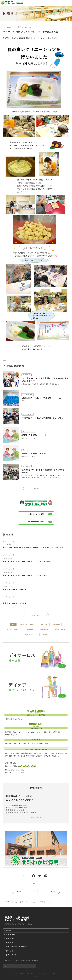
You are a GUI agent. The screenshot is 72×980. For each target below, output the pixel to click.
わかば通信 (56, 625)
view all (36, 488)
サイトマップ (9, 961)
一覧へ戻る (36, 892)
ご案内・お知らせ (59, 630)
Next (54, 892)
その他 (45, 634)
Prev (19, 892)
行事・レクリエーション (26, 27)
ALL (13, 625)
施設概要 (35, 961)
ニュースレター (43, 630)
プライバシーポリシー (23, 961)
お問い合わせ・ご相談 (40, 514)
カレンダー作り (29, 630)
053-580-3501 (23, 796)
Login (36, 976)
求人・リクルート (13, 630)
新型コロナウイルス (31, 634)
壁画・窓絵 (44, 625)
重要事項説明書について (40, 522)
